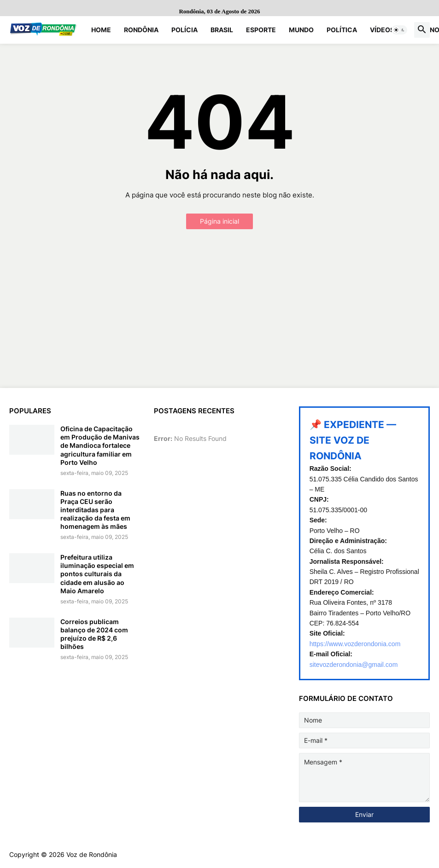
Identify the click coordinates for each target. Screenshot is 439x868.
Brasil (222, 30)
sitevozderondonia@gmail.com (354, 665)
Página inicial (219, 221)
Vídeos (382, 30)
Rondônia (141, 30)
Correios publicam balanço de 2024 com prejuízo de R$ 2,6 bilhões (94, 634)
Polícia (184, 30)
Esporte (261, 30)
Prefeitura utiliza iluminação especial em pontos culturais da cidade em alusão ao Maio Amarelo (97, 574)
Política (342, 30)
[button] (399, 30)
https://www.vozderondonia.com (355, 644)
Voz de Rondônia (92, 854)
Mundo (301, 30)
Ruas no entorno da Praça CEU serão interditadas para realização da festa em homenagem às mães (95, 510)
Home (101, 30)
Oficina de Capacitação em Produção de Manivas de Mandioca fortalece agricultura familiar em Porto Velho (100, 446)
